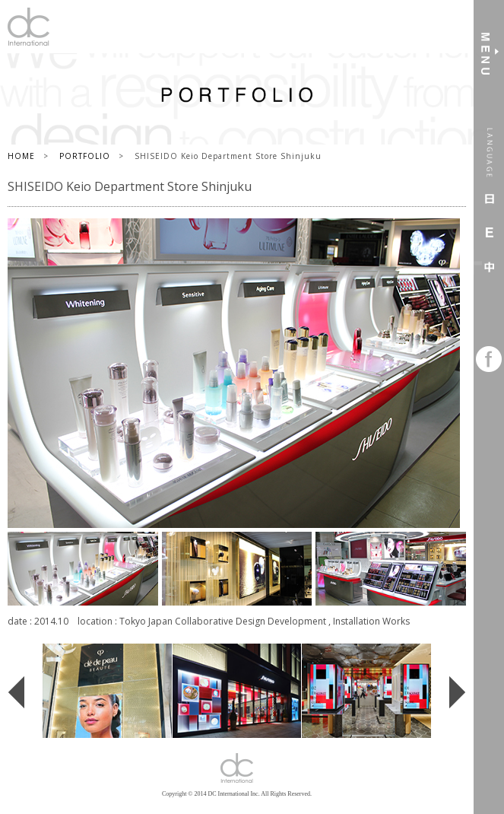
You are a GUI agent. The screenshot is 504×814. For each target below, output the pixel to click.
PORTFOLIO (85, 156)
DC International (29, 27)
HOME (21, 156)
